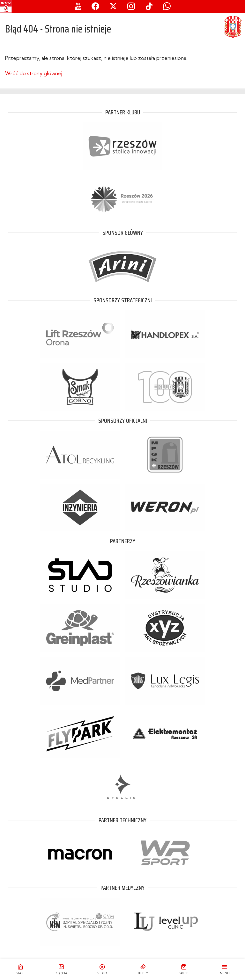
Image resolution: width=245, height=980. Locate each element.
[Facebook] (95, 6)
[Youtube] (78, 6)
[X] (113, 6)
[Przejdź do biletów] (143, 970)
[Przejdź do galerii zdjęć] (61, 970)
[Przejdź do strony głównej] (20, 970)
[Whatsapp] (167, 6)
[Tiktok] (149, 6)
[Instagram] (131, 6)
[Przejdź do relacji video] (102, 970)
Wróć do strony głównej (34, 73)
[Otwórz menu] (225, 970)
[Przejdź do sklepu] (184, 970)
